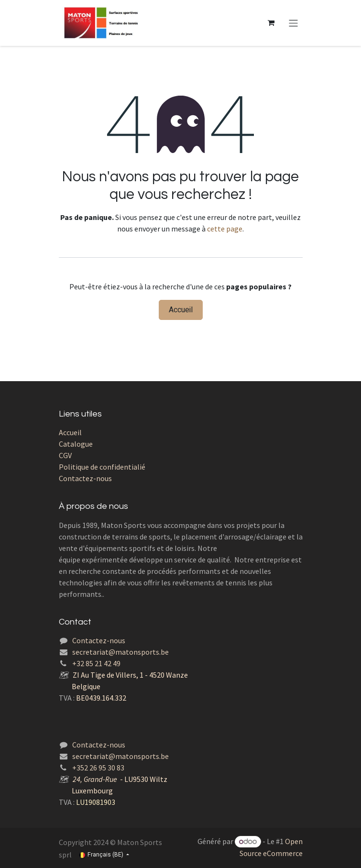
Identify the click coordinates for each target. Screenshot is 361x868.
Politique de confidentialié (102, 467)
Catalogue (76, 444)
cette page (225, 229)
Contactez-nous (85, 478)
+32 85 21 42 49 (96, 663)
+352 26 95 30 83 (98, 768)
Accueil (181, 310)
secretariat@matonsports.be (120, 652)
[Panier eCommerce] (271, 23)
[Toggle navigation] (293, 23)
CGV (65, 455)
